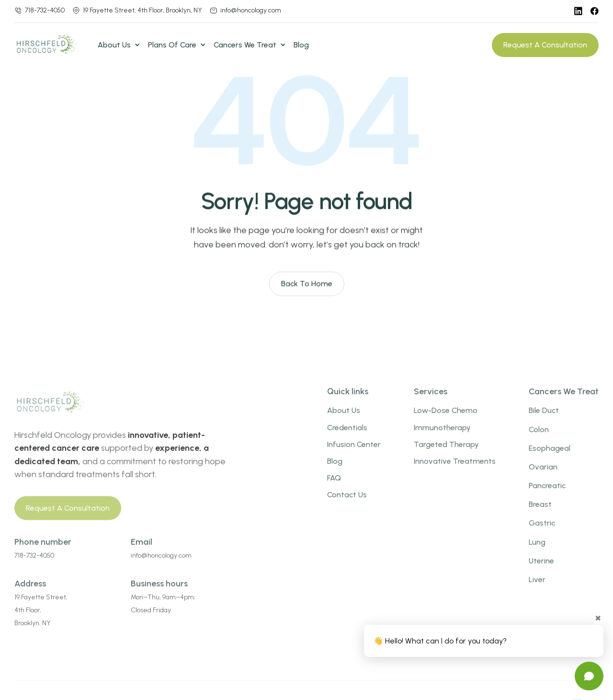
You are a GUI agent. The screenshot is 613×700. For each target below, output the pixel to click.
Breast (540, 515)
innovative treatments (455, 472)
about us (344, 421)
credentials (347, 438)
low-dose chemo (446, 421)
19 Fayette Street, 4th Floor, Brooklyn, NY (142, 10)
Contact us (347, 505)
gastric (542, 534)
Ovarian (543, 477)
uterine (541, 571)
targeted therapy (446, 454)
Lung (537, 552)
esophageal (550, 458)
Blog (301, 45)
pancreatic (547, 496)
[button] (119, 45)
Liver (537, 590)
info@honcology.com (251, 10)
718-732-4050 (45, 10)
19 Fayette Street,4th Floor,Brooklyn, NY (41, 621)
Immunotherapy (442, 438)
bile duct (544, 421)
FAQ (334, 488)
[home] (50, 45)
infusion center (354, 454)
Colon (539, 440)
